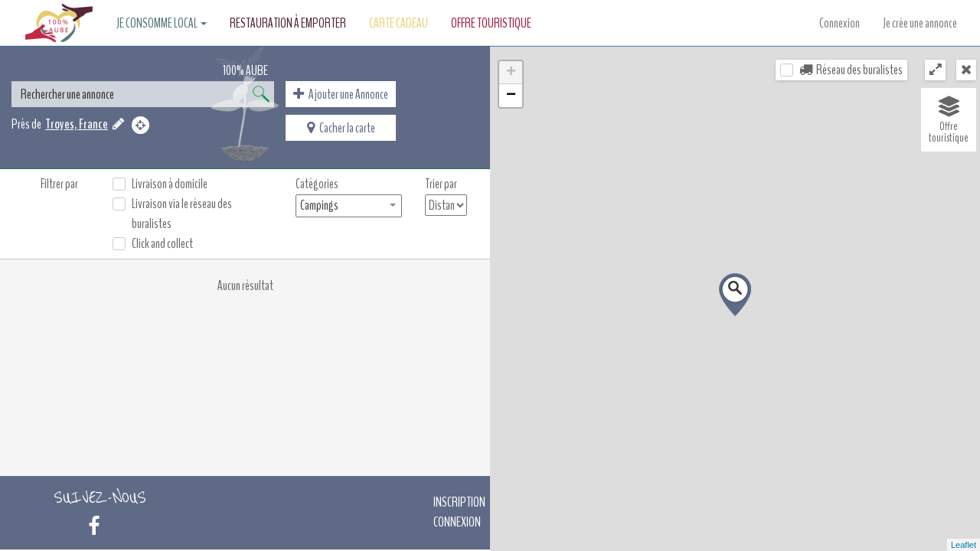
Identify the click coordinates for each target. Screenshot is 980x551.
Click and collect (162, 243)
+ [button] (511, 73)
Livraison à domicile (170, 184)
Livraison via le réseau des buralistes (182, 214)
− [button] (511, 96)
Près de (26, 124)
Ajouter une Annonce (341, 94)
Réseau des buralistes (851, 70)
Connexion (840, 23)
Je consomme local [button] (162, 23)
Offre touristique (491, 23)
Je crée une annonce (920, 23)
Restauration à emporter (288, 23)
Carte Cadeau (399, 23)
